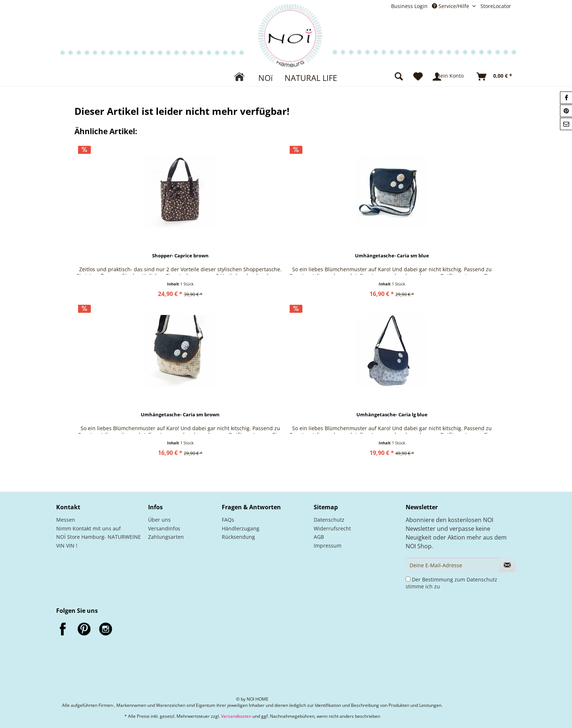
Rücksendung (238, 537)
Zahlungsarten (166, 537)
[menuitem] (412, 6)
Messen (66, 520)
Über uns (159, 520)
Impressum (328, 546)
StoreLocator (496, 6)
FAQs (228, 520)
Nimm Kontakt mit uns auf (88, 528)
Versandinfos (164, 528)
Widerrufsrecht (332, 528)
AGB (319, 537)
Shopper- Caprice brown (180, 256)
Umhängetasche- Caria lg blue (392, 415)
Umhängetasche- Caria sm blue (392, 256)
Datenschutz (329, 520)
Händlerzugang (241, 528)
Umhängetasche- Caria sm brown (180, 415)
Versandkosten (236, 716)
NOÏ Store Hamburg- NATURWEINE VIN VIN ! (98, 541)
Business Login (409, 6)
